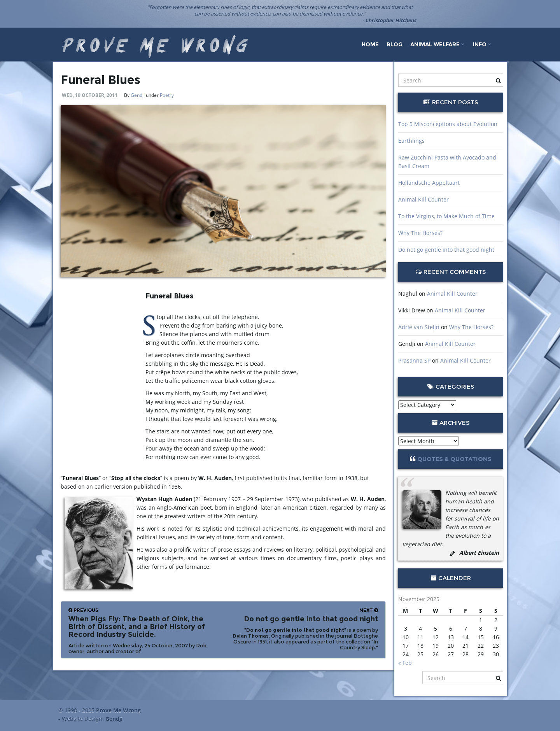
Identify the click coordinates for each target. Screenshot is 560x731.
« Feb (405, 663)
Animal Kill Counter (423, 199)
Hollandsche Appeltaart (429, 183)
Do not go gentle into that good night (446, 250)
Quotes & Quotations (454, 459)
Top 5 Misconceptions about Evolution (448, 124)
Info (482, 44)
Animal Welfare (437, 44)
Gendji (138, 95)
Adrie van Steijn (419, 327)
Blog (395, 44)
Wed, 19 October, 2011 (90, 95)
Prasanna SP (414, 360)
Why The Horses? (420, 233)
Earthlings (411, 141)
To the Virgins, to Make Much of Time (446, 216)
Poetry (167, 95)
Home (370, 44)
